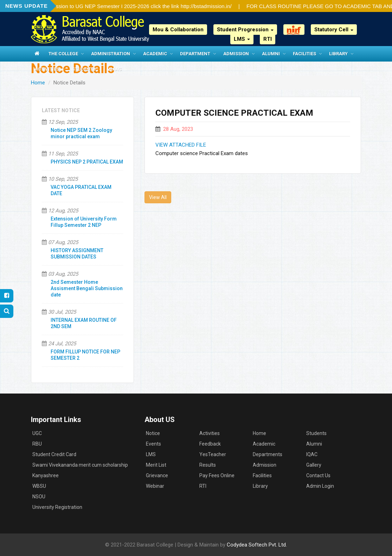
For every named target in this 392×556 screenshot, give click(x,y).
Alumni (271, 54)
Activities (47, 69)
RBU (37, 444)
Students (84, 69)
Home (38, 83)
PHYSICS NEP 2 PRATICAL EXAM (87, 162)
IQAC (312, 454)
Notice (153, 433)
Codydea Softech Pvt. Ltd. (257, 545)
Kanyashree (46, 475)
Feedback (210, 444)
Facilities (304, 54)
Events (153, 444)
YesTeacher (213, 454)
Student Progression (245, 30)
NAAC (115, 69)
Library (338, 54)
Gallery (314, 465)
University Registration (57, 507)
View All (158, 197)
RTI (268, 39)
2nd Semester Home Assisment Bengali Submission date (87, 288)
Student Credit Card (54, 454)
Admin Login (320, 486)
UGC (37, 433)
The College (63, 54)
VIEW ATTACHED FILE (181, 145)
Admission (236, 54)
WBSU (39, 486)
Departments (268, 454)
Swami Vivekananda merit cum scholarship (80, 465)
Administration (111, 54)
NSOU (39, 497)
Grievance (157, 475)
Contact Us (318, 475)
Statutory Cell (334, 30)
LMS (242, 39)
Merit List (156, 465)
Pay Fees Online (217, 475)
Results (208, 465)
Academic (155, 54)
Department (195, 54)
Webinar (155, 486)
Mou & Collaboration (178, 30)
